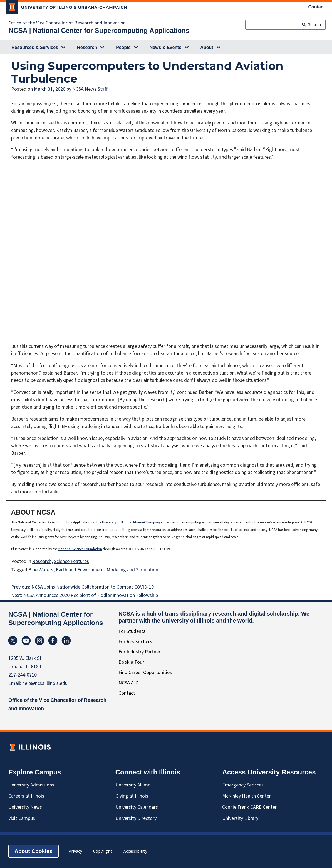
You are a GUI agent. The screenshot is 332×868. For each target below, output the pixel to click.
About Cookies (34, 851)
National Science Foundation (80, 549)
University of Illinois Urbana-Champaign (132, 522)
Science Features (71, 561)
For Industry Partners (141, 652)
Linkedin (66, 641)
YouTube (26, 641)
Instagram (39, 641)
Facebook (53, 641)
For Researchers (135, 642)
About (207, 47)
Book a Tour (131, 662)
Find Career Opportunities (145, 672)
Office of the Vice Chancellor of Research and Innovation (67, 23)
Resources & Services (35, 47)
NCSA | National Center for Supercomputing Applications (99, 30)
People (123, 47)
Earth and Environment (80, 570)
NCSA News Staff (90, 89)
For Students (132, 631)
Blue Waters (41, 570)
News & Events (166, 47)
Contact (317, 7)
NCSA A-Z (128, 683)
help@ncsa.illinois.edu (45, 683)
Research (87, 47)
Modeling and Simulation (132, 570)
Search (314, 25)
